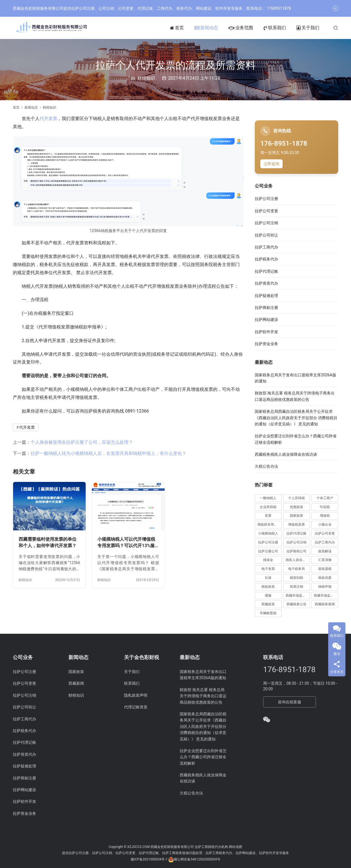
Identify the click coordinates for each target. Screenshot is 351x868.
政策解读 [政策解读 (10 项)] (325, 551)
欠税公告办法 (266, 466)
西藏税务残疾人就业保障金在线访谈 (286, 454)
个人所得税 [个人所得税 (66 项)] (296, 498)
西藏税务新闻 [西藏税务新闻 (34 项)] (325, 604)
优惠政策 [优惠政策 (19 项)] (296, 507)
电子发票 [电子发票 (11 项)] (268, 569)
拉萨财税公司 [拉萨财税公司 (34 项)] (296, 551)
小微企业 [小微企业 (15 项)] (325, 525)
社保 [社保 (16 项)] (268, 578)
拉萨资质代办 (266, 283)
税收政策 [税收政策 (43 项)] (268, 587)
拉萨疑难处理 (266, 296)
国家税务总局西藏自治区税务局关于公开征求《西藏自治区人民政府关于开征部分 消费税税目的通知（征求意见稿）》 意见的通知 (296, 418)
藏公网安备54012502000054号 (197, 860)
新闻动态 (206, 28)
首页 (177, 28)
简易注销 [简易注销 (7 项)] (296, 587)
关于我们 (308, 28)
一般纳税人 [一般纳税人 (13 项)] (268, 498)
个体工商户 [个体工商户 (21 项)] (325, 498)
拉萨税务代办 (266, 259)
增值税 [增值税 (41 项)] (325, 516)
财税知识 (146, 78)
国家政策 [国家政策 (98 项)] (296, 516)
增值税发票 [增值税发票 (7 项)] (296, 525)
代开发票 (48, 119)
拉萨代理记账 (266, 271)
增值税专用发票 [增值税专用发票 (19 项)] (269, 525)
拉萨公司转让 (266, 235)
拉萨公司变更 (266, 211)
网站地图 (236, 847)
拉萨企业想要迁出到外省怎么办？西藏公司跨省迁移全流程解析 (203, 757)
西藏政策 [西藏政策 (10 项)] (268, 604)
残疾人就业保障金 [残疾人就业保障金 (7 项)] (298, 560)
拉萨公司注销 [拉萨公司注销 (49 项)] (296, 542)
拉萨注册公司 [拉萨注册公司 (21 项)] (268, 551)
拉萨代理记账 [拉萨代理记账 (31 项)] (296, 533)
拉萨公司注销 (266, 223)
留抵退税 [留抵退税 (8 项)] (325, 569)
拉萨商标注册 (266, 308)
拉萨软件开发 (266, 332)
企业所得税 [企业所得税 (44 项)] (268, 507)
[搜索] (336, 28)
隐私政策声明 (136, 695)
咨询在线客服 (290, 702)
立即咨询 (271, 164)
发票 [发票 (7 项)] (268, 516)
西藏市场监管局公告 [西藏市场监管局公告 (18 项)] (326, 596)
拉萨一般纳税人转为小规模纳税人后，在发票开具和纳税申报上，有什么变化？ (108, 453)
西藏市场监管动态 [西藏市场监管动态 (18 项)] (298, 596)
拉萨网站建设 (266, 320)
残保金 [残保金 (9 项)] (268, 560)
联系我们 (275, 28)
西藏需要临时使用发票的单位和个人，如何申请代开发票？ (48, 542)
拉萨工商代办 (266, 247)
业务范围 (241, 28)
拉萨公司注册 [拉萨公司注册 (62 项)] (268, 542)
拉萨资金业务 (266, 344)
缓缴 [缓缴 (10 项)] (268, 596)
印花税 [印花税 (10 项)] (325, 507)
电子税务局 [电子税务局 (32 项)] (296, 569)
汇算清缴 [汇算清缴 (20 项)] (325, 560)
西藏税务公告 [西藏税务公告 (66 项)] (296, 604)
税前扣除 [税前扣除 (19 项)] (296, 578)
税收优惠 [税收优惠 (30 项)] (325, 578)
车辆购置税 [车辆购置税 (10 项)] (268, 613)
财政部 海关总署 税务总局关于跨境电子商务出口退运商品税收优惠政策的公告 (203, 696)
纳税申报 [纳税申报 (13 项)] (325, 587)
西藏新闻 (76, 683)
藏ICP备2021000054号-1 (149, 860)
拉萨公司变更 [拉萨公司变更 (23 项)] (325, 533)
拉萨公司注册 (266, 199)
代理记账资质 (136, 707)
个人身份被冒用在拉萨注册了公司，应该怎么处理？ (82, 442)
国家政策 (76, 672)
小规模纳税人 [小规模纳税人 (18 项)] (268, 533)
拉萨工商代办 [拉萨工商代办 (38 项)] (325, 542)
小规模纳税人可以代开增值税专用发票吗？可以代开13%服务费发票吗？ (126, 543)
